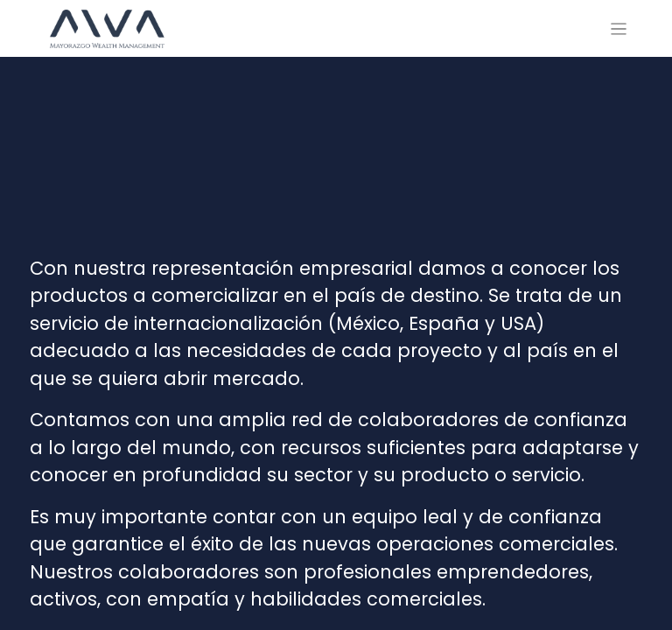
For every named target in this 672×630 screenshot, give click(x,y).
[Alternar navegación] (619, 28)
